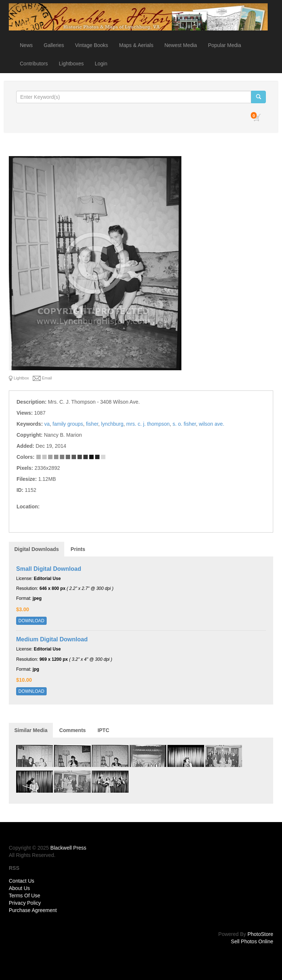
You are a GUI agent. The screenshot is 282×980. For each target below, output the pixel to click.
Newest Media (181, 45)
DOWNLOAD (31, 621)
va (47, 424)
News (26, 45)
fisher (92, 424)
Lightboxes (71, 64)
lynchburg (112, 424)
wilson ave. (211, 424)
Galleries (54, 45)
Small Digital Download (49, 569)
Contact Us (21, 881)
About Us (19, 888)
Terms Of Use (25, 896)
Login (101, 64)
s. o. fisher (184, 424)
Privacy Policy (25, 903)
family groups (68, 424)
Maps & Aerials (136, 45)
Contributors (34, 64)
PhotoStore (260, 934)
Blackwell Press (68, 848)
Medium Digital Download (52, 639)
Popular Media (224, 45)
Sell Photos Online (252, 941)
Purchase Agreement (33, 910)
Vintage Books (91, 45)
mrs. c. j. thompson (148, 424)
